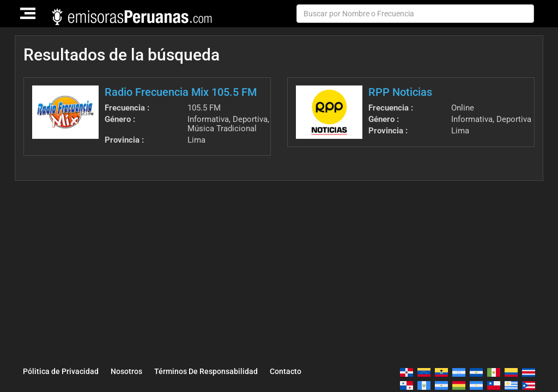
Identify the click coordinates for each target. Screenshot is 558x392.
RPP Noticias (400, 92)
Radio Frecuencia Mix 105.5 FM (181, 92)
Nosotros (126, 371)
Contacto (286, 371)
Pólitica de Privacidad (61, 371)
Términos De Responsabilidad (206, 371)
